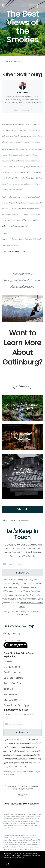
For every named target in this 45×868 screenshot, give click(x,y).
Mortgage (10, 700)
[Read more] (23, 484)
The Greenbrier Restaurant (23, 436)
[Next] (39, 309)
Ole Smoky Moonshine (23, 470)
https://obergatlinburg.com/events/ (15, 226)
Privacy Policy (23, 795)
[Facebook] (5, 634)
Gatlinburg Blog (23, 386)
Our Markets (12, 667)
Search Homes (13, 678)
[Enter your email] (25, 564)
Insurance (10, 694)
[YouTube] (14, 634)
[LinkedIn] (9, 634)
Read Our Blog (13, 683)
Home (8, 661)
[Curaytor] (15, 647)
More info (27, 857)
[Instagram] (19, 634)
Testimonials (12, 672)
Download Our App (16, 705)
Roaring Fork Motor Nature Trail (23, 407)
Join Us (8, 689)
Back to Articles (13, 61)
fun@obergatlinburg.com (16, 251)
